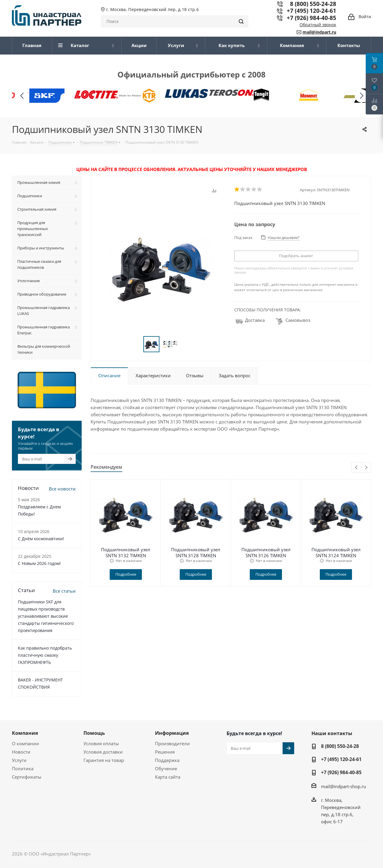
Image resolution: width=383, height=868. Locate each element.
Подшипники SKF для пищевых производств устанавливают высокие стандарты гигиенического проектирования (46, 616)
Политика (23, 768)
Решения (165, 752)
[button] (361, 96)
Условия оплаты (101, 743)
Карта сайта (168, 777)
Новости (21, 752)
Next (366, 468)
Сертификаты (27, 777)
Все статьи (64, 591)
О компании (25, 743)
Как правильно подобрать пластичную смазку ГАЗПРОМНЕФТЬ (45, 655)
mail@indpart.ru (319, 32)
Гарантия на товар (104, 760)
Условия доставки (103, 752)
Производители (172, 743)
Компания (25, 733)
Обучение (166, 768)
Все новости (62, 489)
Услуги (19, 760)
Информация (172, 733)
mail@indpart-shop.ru (344, 786)
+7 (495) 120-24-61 (311, 11)
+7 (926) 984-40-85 (311, 18)
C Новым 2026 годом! (39, 563)
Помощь (94, 733)
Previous (357, 468)
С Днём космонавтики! (41, 539)
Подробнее (126, 574)
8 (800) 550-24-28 (340, 746)
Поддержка (167, 760)
